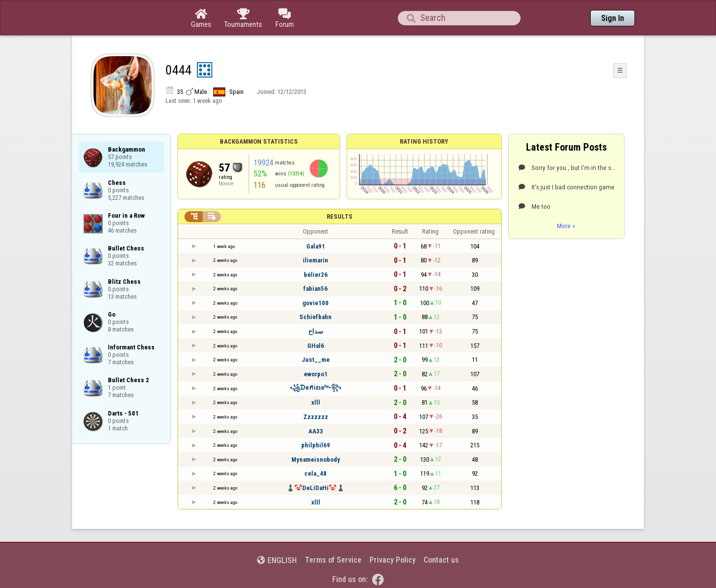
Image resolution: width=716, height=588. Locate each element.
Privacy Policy (393, 560)
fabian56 (315, 289)
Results (340, 216)
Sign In (613, 18)
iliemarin (315, 260)
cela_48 (315, 473)
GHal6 (316, 346)
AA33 (316, 431)
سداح (316, 331)
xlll (316, 402)
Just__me (316, 360)
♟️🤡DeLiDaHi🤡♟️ (315, 488)
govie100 (315, 303)
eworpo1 (316, 374)
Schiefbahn (315, 317)
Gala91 (316, 246)
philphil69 (316, 445)
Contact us (441, 560)
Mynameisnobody (316, 460)
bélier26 (316, 275)
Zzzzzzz (316, 417)
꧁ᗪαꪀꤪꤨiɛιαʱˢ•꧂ (315, 387)
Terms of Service (333, 560)
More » (566, 226)
